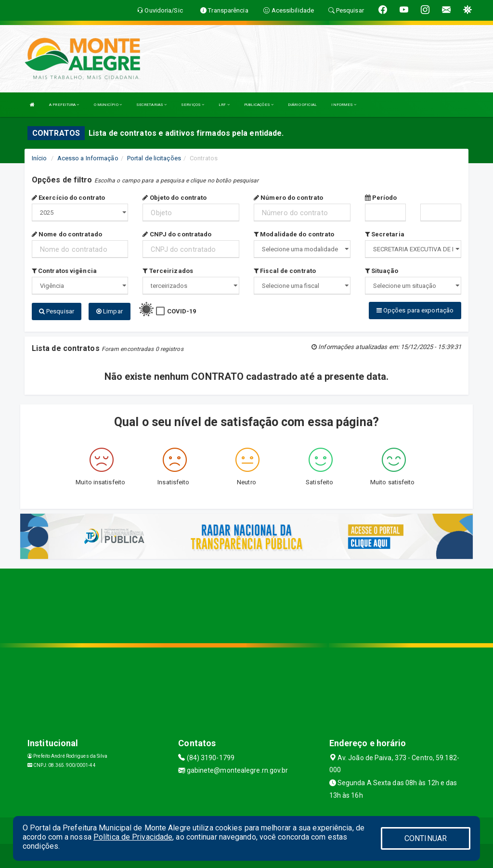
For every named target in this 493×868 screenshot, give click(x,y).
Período (381, 198)
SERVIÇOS (193, 105)
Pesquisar (57, 311)
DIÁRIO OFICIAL (302, 105)
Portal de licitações (154, 158)
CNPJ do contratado (177, 234)
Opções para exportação (415, 310)
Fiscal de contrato (285, 271)
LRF (224, 105)
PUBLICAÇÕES (259, 105)
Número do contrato (288, 198)
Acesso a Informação (88, 158)
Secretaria (385, 234)
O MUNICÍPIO (108, 105)
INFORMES (344, 105)
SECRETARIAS (151, 105)
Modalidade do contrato (294, 234)
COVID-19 (182, 311)
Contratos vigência (64, 271)
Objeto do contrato (175, 198)
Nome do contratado (67, 234)
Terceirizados (168, 271)
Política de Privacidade (133, 837)
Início (39, 158)
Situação (382, 271)
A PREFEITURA (64, 105)
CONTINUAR (426, 838)
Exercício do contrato (68, 198)
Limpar (110, 311)
